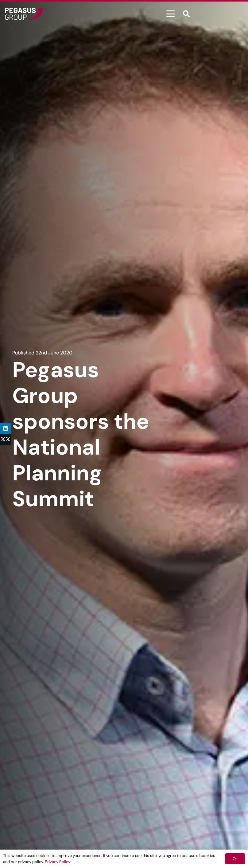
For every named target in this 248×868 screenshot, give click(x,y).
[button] (171, 14)
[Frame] (24, 14)
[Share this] (5, 439)
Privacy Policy (58, 862)
